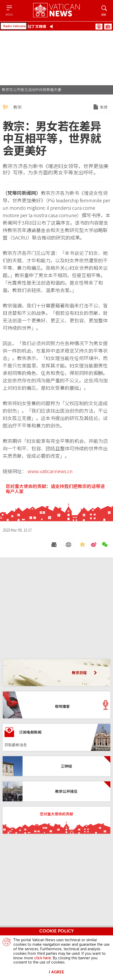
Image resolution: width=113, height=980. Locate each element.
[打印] (68, 545)
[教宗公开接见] (56, 791)
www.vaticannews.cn (50, 471)
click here (43, 958)
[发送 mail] (54, 545)
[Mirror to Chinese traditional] (100, 107)
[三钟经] (56, 766)
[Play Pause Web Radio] (53, 26)
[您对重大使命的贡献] (56, 820)
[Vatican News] (56, 10)
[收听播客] (56, 705)
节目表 (108, 27)
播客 (99, 27)
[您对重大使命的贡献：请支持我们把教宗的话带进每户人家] (56, 501)
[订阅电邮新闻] (56, 737)
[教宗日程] (56, 673)
